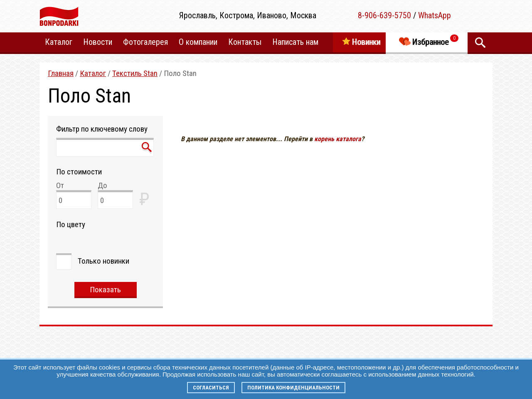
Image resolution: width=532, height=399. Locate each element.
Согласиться (211, 388)
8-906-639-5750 (384, 15)
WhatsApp (435, 15)
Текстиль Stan (135, 73)
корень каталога (338, 139)
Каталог (93, 73)
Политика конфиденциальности (293, 388)
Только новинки (103, 261)
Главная (61, 73)
